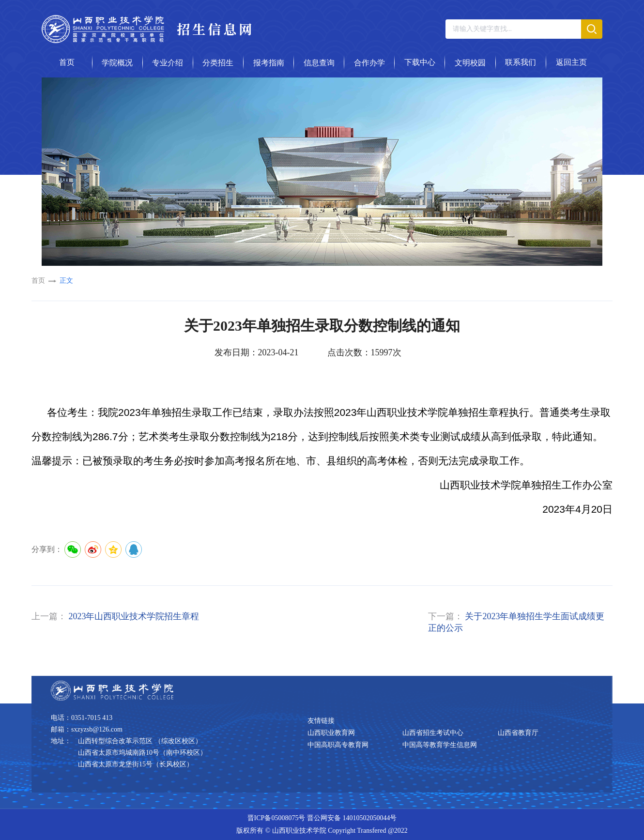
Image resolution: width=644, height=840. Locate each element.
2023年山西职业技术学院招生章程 (134, 616)
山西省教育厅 (518, 733)
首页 (38, 281)
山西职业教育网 (331, 733)
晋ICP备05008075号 (276, 818)
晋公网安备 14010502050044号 (352, 818)
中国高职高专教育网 (338, 745)
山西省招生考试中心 (433, 733)
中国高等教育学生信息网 (440, 745)
